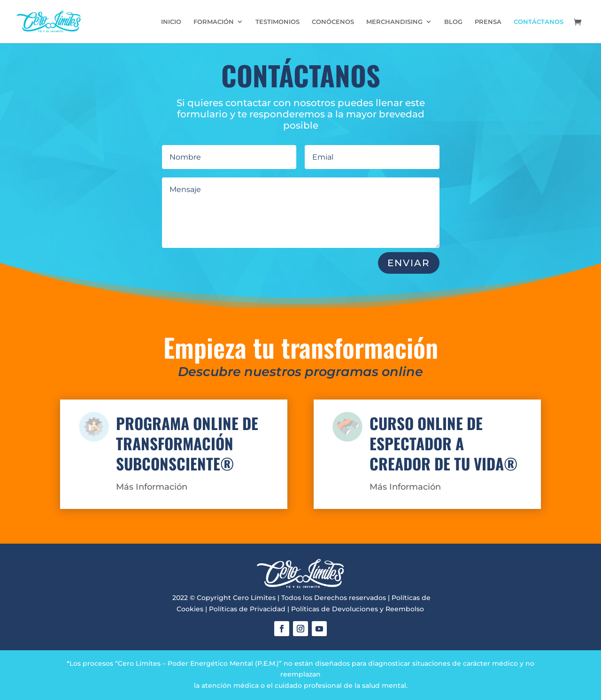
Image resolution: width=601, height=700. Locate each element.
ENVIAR (409, 263)
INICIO (171, 22)
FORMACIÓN (214, 22)
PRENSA (488, 22)
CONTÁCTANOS (539, 22)
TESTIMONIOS (277, 22)
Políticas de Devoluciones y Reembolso (358, 609)
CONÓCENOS (333, 22)
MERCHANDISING (394, 22)
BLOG (453, 22)
